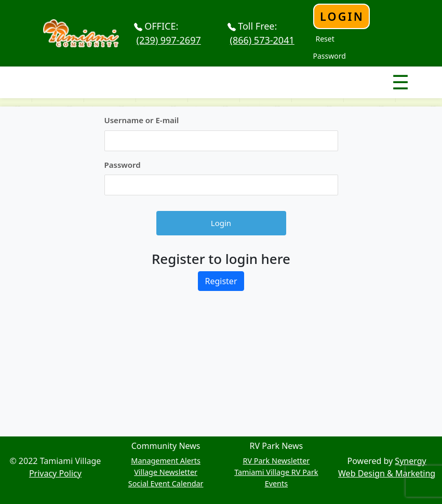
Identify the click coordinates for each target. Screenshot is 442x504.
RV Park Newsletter (277, 461)
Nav (364, 73)
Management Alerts (166, 461)
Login (342, 16)
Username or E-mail (142, 120)
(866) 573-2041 (262, 40)
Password (123, 165)
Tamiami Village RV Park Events (276, 478)
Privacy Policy (55, 473)
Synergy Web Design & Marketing (387, 467)
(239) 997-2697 (169, 40)
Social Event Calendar (166, 483)
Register (221, 281)
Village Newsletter (166, 472)
